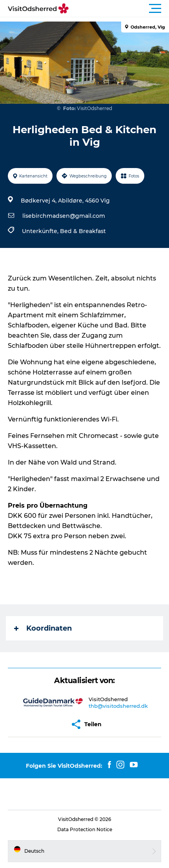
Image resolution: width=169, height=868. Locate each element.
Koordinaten (43, 628)
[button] (120, 9)
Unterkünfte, (41, 231)
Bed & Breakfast (83, 231)
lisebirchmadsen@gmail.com (64, 216)
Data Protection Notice (85, 829)
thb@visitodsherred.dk (118, 706)
